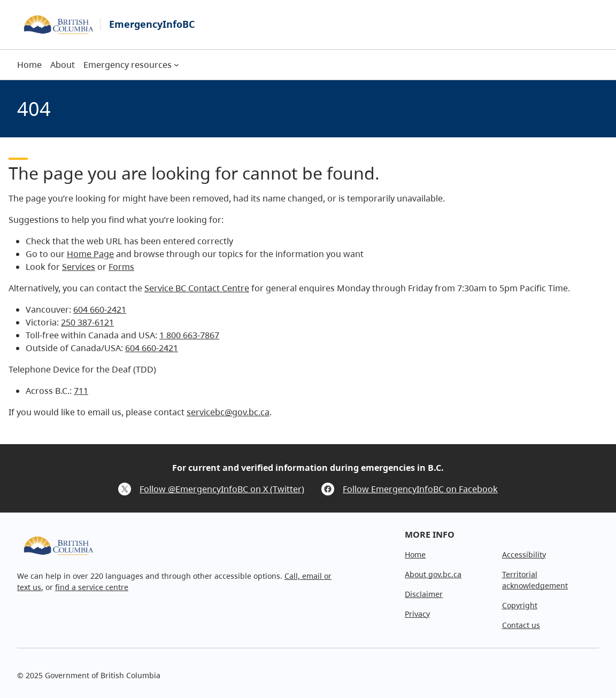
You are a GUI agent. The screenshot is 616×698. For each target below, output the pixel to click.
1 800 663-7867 (189, 335)
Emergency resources (128, 65)
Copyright (520, 605)
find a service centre (92, 587)
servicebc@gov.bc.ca (228, 412)
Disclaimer (424, 594)
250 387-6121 (87, 322)
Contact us (521, 625)
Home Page (90, 254)
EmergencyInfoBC (152, 24)
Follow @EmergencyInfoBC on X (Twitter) (222, 489)
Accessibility (524, 554)
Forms (121, 267)
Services (79, 267)
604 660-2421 (100, 309)
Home (415, 554)
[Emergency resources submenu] (176, 65)
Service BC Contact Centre (197, 288)
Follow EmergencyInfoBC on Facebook (420, 489)
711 (81, 391)
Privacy (417, 614)
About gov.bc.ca (433, 574)
